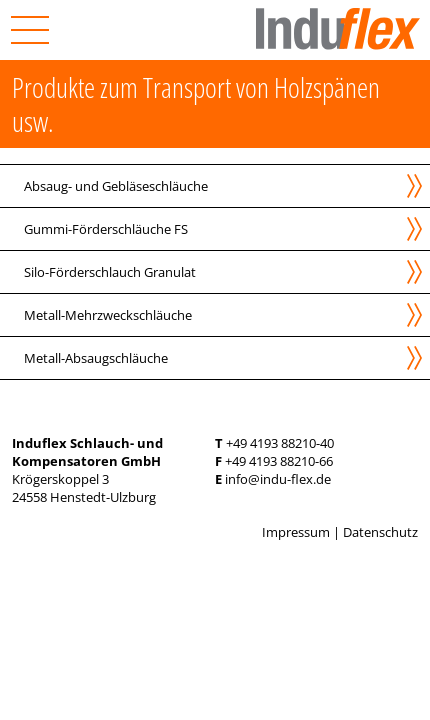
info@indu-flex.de (278, 479)
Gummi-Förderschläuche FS (106, 229)
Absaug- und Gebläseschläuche (116, 186)
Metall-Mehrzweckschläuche (108, 315)
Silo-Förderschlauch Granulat (110, 272)
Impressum (296, 532)
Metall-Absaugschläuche (96, 358)
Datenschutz (380, 532)
